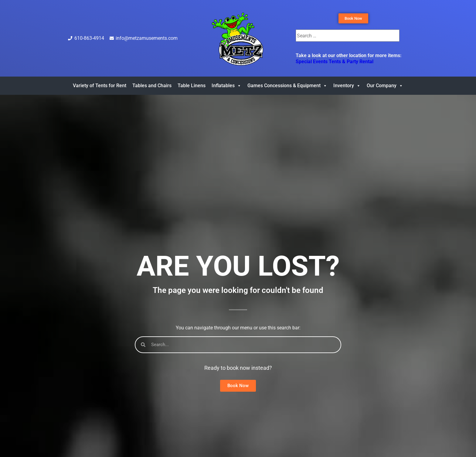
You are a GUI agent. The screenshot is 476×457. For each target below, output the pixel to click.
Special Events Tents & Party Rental (335, 62)
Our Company (385, 86)
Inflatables (226, 86)
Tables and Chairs (152, 86)
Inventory (347, 86)
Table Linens (192, 86)
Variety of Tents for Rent (100, 86)
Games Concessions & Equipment (287, 86)
